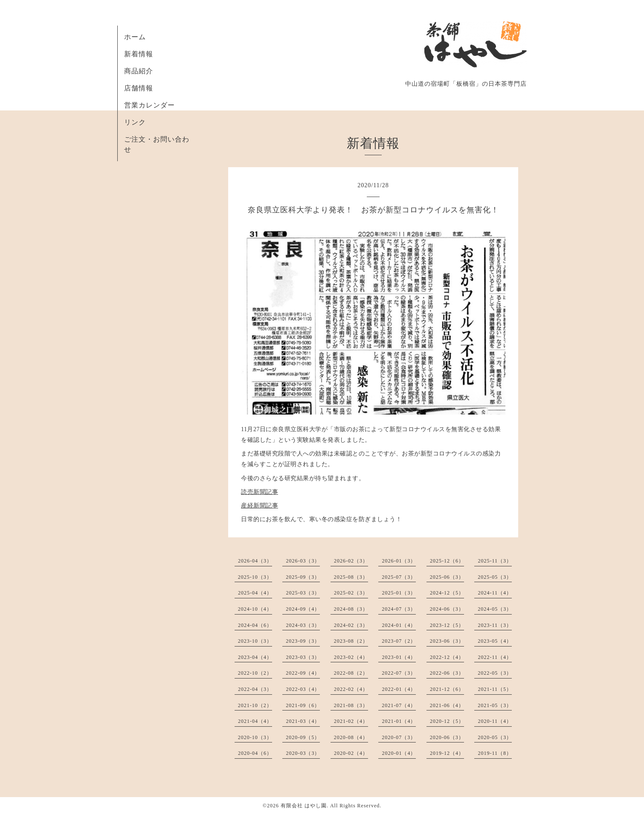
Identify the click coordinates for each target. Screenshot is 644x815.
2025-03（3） (303, 593)
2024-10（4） (255, 609)
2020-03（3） (303, 753)
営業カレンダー (149, 105)
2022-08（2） (351, 673)
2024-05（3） (495, 609)
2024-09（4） (303, 609)
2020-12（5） (447, 721)
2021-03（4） (303, 721)
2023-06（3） (447, 641)
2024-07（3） (399, 609)
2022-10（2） (255, 673)
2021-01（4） (399, 721)
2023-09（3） (303, 641)
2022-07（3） (399, 673)
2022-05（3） (495, 673)
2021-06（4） (447, 705)
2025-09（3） (303, 577)
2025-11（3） (495, 561)
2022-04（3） (255, 689)
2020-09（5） (303, 737)
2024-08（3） (351, 609)
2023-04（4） (255, 657)
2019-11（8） (495, 753)
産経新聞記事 (260, 506)
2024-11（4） (495, 593)
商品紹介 (139, 71)
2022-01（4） (399, 689)
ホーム (135, 37)
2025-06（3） (447, 577)
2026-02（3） (351, 561)
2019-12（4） (447, 753)
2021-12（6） (447, 689)
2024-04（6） (255, 625)
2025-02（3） (351, 593)
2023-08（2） (351, 641)
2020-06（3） (447, 737)
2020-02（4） (351, 753)
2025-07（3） (399, 577)
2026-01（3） (399, 561)
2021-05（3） (495, 705)
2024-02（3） (351, 625)
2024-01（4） (399, 625)
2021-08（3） (351, 705)
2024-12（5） (447, 593)
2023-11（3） (495, 625)
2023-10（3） (255, 641)
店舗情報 (139, 88)
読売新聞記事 (260, 492)
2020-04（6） (255, 753)
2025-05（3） (495, 577)
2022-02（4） (351, 689)
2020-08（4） (351, 737)
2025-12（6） (447, 561)
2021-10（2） (255, 705)
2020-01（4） (399, 753)
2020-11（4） (495, 721)
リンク (135, 122)
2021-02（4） (351, 721)
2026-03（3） (303, 561)
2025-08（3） (351, 577)
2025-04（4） (255, 593)
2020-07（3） (399, 737)
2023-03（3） (303, 657)
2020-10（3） (255, 737)
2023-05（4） (495, 641)
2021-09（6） (303, 705)
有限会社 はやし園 (304, 806)
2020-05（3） (495, 737)
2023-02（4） (351, 657)
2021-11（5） (495, 689)
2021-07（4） (399, 705)
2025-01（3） (399, 593)
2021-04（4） (255, 721)
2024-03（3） (303, 625)
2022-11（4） (495, 657)
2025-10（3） (255, 577)
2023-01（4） (399, 657)
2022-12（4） (447, 657)
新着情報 (139, 54)
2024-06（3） (447, 609)
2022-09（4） (303, 673)
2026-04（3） (255, 561)
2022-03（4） (303, 689)
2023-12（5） (447, 625)
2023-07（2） (399, 641)
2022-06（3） (447, 673)
